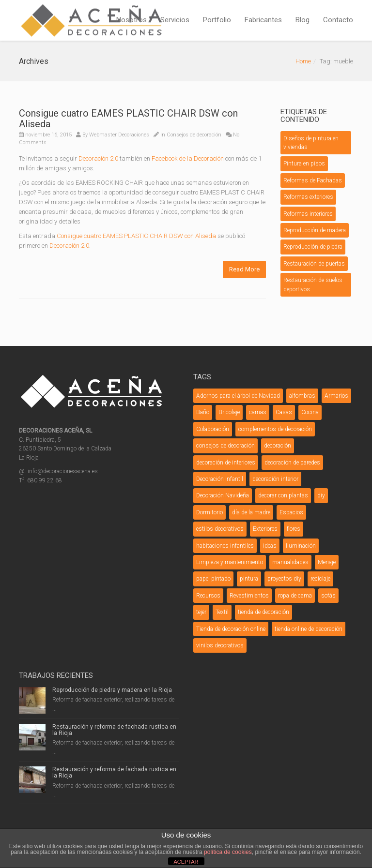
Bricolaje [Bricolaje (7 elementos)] (229, 412)
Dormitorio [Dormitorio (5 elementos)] (209, 512)
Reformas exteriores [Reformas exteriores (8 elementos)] (308, 197)
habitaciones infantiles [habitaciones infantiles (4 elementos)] (225, 546)
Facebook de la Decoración (188, 158)
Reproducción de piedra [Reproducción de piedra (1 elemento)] (313, 247)
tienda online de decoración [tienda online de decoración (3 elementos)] (309, 629)
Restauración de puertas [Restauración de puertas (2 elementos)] (314, 264)
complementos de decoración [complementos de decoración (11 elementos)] (275, 429)
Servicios (175, 20)
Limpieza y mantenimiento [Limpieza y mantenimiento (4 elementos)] (230, 562)
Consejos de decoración (194, 135)
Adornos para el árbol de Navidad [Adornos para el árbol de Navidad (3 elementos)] (238, 396)
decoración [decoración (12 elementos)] (278, 446)
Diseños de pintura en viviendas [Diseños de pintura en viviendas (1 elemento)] (311, 143)
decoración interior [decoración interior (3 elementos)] (275, 479)
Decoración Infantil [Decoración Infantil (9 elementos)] (220, 479)
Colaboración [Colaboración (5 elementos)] (213, 429)
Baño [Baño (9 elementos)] (203, 412)
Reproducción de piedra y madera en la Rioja (112, 690)
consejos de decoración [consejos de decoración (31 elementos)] (225, 446)
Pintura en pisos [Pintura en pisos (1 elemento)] (304, 164)
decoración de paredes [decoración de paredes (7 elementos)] (292, 463)
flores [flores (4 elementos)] (294, 529)
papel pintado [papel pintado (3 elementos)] (213, 579)
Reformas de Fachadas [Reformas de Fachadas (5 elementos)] (313, 180)
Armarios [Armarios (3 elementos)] (336, 396)
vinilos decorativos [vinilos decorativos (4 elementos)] (220, 645)
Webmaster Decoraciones (119, 135)
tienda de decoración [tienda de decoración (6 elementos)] (263, 612)
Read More (244, 269)
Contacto (338, 20)
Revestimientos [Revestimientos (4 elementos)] (249, 596)
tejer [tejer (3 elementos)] (201, 612)
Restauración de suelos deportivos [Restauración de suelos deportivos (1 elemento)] (313, 284)
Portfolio (217, 20)
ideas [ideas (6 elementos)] (270, 546)
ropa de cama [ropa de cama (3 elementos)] (295, 596)
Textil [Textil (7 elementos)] (222, 612)
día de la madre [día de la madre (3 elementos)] (251, 512)
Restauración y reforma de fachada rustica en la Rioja (114, 730)
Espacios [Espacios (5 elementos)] (291, 512)
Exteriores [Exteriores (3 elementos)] (265, 529)
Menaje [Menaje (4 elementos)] (327, 562)
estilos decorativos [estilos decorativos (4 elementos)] (220, 529)
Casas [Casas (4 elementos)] (284, 412)
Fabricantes (263, 20)
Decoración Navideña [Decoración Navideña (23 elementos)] (223, 495)
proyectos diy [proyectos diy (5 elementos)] (284, 579)
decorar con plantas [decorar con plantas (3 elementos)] (283, 495)
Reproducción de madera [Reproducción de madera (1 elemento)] (315, 230)
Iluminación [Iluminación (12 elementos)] (301, 546)
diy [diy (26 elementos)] (321, 495)
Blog (302, 20)
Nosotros (132, 20)
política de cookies (228, 852)
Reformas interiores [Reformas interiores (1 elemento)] (308, 214)
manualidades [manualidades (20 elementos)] (290, 562)
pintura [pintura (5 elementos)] (249, 579)
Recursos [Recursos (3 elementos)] (208, 596)
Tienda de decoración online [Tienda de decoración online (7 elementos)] (231, 629)
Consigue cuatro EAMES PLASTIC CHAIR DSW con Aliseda (128, 119)
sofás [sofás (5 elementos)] (328, 596)
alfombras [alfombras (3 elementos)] (302, 396)
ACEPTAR (186, 862)
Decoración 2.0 (98, 158)
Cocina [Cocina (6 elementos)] (310, 412)
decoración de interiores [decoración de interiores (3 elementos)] (226, 463)
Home (303, 61)
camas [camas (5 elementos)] (258, 412)
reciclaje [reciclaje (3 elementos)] (320, 579)
